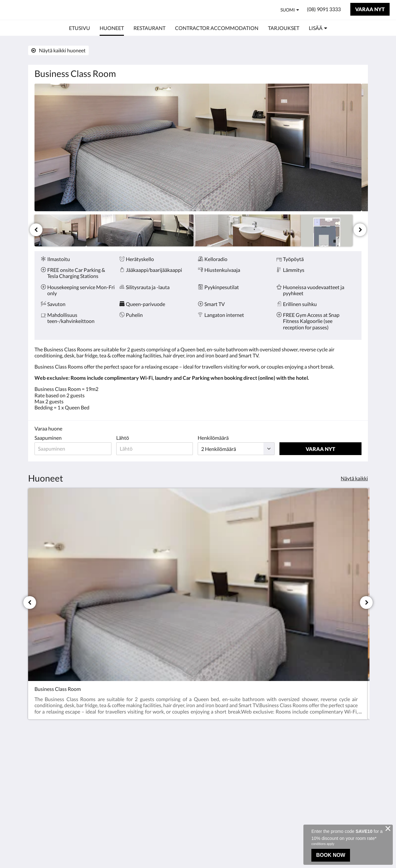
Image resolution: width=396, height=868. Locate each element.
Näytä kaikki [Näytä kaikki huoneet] (354, 478)
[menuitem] (80, 28)
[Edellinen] (36, 230)
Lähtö (124, 438)
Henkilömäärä (216, 438)
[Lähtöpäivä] (157, 449)
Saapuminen (48, 438)
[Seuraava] (360, 230)
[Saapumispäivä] (74, 449)
